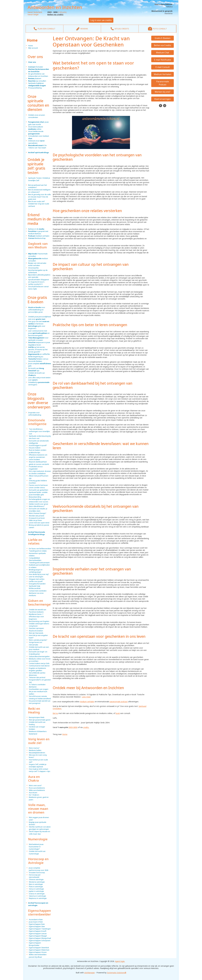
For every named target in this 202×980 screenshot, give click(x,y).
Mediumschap (37, 238)
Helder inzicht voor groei (38, 504)
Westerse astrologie (37, 882)
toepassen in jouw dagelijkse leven (39, 344)
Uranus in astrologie (37, 894)
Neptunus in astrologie (38, 898)
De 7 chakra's (34, 795)
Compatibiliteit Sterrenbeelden (35, 559)
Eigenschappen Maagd (38, 936)
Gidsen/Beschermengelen (39, 656)
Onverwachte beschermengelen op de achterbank (38, 270)
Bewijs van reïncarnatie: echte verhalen (37, 264)
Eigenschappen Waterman (39, 950)
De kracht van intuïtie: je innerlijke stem (38, 510)
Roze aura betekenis (37, 788)
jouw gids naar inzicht (38, 123)
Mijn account (33, 48)
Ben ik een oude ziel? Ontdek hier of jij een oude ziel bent (39, 204)
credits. (86, 727)
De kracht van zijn (36, 369)
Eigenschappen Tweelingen (40, 929)
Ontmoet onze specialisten (36, 142)
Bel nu (55, 713)
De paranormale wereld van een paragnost (40, 702)
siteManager (90, 973)
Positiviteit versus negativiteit (36, 468)
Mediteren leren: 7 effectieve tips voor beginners (36, 617)
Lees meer (86, 697)
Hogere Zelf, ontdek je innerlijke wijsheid (38, 765)
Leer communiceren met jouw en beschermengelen (39, 333)
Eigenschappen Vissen (38, 952)
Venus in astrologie (36, 889)
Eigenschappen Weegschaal (40, 938)
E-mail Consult (163, 67)
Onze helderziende (36, 132)
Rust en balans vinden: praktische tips (38, 451)
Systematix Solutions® (117, 973)
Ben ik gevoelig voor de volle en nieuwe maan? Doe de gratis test (39, 197)
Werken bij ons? (163, 92)
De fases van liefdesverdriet (40, 549)
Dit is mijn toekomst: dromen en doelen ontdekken (40, 472)
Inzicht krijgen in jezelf (38, 445)
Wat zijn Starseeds (36, 633)
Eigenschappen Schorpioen (40, 940)
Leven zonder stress (37, 487)
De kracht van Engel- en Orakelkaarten (38, 653)
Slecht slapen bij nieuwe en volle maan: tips (39, 833)
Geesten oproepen (36, 628)
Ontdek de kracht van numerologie (37, 852)
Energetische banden (37, 584)
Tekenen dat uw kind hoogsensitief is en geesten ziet (40, 680)
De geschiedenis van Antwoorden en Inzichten (38, 75)
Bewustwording (35, 497)
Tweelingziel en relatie (38, 551)
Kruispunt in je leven (37, 518)
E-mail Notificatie (163, 60)
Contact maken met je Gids (39, 663)
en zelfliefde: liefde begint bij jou (39, 355)
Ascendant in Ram (36, 919)
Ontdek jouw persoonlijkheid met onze (39, 318)
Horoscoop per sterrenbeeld (35, 876)
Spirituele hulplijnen (37, 84)
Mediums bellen (35, 750)
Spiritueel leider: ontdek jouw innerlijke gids (38, 493)
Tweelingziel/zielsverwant (39, 563)
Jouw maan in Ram (36, 922)
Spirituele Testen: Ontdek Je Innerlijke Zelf (39, 179)
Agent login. (120, 961)
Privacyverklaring (35, 88)
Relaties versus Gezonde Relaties (38, 360)
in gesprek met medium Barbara (38, 232)
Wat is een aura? (35, 785)
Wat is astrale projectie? (38, 640)
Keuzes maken (35, 448)
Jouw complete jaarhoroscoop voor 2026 (39, 869)
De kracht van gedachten (39, 490)
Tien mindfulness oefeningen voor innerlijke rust (39, 431)
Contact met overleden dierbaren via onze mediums (38, 593)
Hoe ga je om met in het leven (39, 323)
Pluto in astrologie (36, 887)
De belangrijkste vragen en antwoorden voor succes (39, 500)
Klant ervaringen (163, 99)
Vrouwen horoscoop (37, 872)
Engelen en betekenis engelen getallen (37, 669)
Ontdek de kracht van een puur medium (39, 648)
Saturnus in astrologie (37, 896)
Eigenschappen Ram (37, 924)
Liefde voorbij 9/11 (35, 284)
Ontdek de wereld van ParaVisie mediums (37, 611)
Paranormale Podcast (163, 83)
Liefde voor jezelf (36, 581)
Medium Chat (163, 53)
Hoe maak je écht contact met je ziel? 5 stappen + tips (40, 770)
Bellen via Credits (163, 45)
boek (118, 713)
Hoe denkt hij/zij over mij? (39, 574)
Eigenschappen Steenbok (39, 948)
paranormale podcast (119, 702)
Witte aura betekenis (37, 790)
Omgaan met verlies (37, 579)
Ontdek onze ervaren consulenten (37, 116)
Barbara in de (36, 229)
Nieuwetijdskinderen (37, 753)
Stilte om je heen (35, 520)
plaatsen (35, 78)
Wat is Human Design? (38, 513)
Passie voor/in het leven (38, 485)
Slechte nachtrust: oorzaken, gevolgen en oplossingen (40, 828)
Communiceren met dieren (39, 666)
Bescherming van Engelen (39, 621)
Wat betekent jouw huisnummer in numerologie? (36, 847)
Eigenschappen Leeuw (38, 934)
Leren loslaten (34, 459)
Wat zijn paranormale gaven (40, 720)
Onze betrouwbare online (36, 128)
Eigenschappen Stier (37, 926)
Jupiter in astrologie (36, 891)
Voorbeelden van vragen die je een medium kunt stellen (39, 691)
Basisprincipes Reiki (37, 717)
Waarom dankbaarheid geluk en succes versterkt (39, 463)
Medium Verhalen (163, 74)
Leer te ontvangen (36, 577)
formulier (36, 67)
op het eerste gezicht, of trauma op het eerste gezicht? (38, 349)
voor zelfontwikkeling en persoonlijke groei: (37, 310)
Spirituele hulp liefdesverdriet (35, 587)
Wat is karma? (34, 748)
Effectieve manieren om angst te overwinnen (38, 456)
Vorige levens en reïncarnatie (35, 643)
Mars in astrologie (36, 884)
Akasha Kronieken (36, 631)
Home (32, 40)
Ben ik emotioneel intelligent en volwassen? (39, 191)
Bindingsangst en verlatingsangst (36, 571)
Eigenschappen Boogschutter (35, 944)
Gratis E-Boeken (163, 38)
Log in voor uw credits (101, 20)
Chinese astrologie (36, 879)
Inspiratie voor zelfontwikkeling (35, 414)
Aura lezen (33, 793)
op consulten (37, 81)
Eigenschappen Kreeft (38, 931)
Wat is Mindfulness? (37, 506)
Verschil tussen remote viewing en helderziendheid (40, 697)
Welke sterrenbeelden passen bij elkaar (38, 956)
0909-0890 (73, 727)
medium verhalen (39, 236)
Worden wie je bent (36, 516)
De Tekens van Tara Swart (37, 147)
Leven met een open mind (39, 523)
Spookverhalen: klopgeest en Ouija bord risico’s (39, 281)
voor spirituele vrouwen (38, 339)
